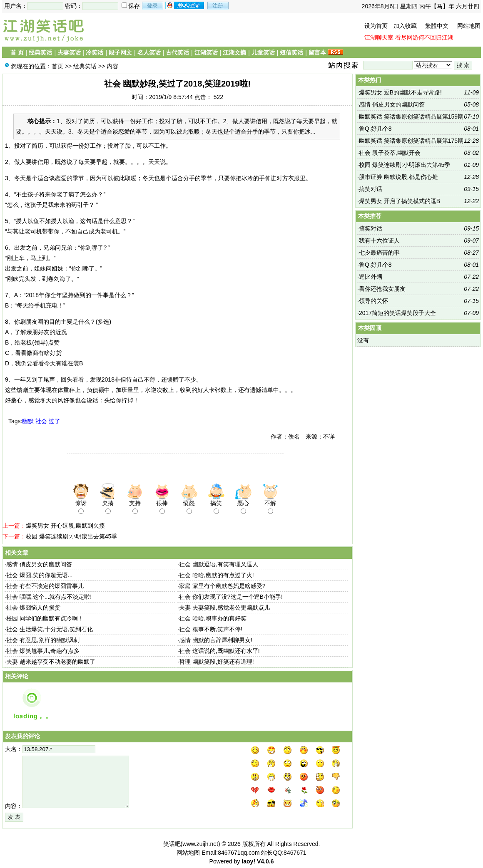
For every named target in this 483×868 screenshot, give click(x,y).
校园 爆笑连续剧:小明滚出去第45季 (71, 536)
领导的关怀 (373, 301)
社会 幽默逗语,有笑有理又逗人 (219, 564)
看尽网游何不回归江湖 (424, 37)
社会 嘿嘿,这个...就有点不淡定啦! (49, 597)
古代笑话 (177, 52)
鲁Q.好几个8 (375, 129)
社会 (41, 421)
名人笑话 (149, 52)
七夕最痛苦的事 (379, 253)
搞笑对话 (371, 189)
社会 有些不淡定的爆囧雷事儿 (45, 586)
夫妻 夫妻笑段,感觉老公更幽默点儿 (224, 608)
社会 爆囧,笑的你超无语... (39, 575)
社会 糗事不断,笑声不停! (211, 629)
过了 (55, 421)
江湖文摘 (234, 52)
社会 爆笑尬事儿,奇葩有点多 (43, 651)
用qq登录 (185, 5)
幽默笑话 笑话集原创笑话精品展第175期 (411, 141)
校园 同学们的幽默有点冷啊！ (45, 618)
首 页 (17, 52)
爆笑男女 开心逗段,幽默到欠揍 (65, 526)
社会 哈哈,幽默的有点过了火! (217, 575)
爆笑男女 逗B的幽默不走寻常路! (400, 92)
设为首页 (376, 26)
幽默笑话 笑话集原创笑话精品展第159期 (411, 117)
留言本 (317, 52)
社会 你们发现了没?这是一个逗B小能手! (231, 597)
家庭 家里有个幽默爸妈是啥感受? (222, 586)
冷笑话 (95, 52)
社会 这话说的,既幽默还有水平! (219, 651)
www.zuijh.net (200, 844)
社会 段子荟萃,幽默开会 (390, 153)
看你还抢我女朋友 (382, 289)
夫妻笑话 (69, 52)
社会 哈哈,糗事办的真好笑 (213, 618)
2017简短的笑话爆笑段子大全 (397, 313)
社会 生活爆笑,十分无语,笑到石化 (50, 629)
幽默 (28, 421)
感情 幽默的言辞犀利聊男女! (216, 640)
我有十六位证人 (379, 241)
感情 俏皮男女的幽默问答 (39, 564)
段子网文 (120, 52)
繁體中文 (437, 26)
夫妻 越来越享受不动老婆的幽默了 (51, 662)
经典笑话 (40, 52)
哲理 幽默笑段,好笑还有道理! (217, 662)
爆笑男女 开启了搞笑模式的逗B (400, 201)
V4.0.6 (265, 861)
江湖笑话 (206, 52)
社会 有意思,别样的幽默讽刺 (43, 640)
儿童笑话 (263, 52)
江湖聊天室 (379, 37)
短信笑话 (291, 52)
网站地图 (469, 26)
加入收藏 (405, 26)
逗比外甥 (371, 277)
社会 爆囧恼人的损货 (33, 608)
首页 (57, 66)
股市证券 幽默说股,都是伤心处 (398, 177)
